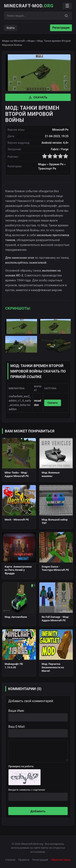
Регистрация (61, 28)
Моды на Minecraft (13, 41)
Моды (31, 41)
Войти (11, 28)
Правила (24, 860)
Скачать (38, 97)
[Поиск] (66, 16)
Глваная (10, 860)
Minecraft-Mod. (29, 6)
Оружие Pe (56, 164)
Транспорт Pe (47, 169)
